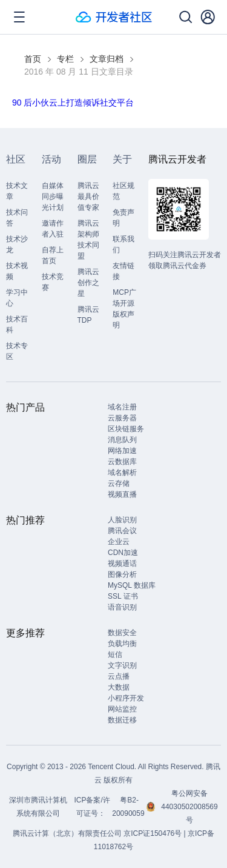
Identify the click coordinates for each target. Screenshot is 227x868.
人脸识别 (122, 520)
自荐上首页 (53, 255)
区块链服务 (126, 429)
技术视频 (17, 271)
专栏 (65, 59)
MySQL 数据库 (132, 585)
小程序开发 (126, 698)
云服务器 (122, 418)
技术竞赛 (53, 282)
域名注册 (122, 407)
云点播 (119, 676)
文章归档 (107, 59)
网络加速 (122, 451)
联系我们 (123, 244)
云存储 (119, 483)
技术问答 (17, 218)
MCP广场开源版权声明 (124, 309)
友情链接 (123, 271)
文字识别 (122, 665)
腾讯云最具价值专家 (88, 197)
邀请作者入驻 (53, 229)
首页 (33, 59)
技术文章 (17, 191)
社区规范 (123, 191)
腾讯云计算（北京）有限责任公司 (67, 833)
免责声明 (123, 218)
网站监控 (122, 709)
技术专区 (17, 351)
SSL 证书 (123, 596)
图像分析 (122, 574)
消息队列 (122, 440)
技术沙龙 (17, 244)
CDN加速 (123, 553)
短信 (115, 654)
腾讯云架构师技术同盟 (88, 240)
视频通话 (122, 564)
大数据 (119, 687)
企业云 (119, 542)
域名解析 (122, 473)
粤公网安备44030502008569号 (189, 807)
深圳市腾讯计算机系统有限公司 (38, 807)
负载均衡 (122, 644)
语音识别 (122, 607)
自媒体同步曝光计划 (53, 197)
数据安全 (122, 633)
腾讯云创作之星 (88, 283)
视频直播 (122, 494)
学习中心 (17, 298)
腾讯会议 (122, 531)
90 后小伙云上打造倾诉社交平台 (73, 103)
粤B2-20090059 (129, 807)
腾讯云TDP (88, 315)
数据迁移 (122, 720)
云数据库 (122, 462)
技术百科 (17, 325)
